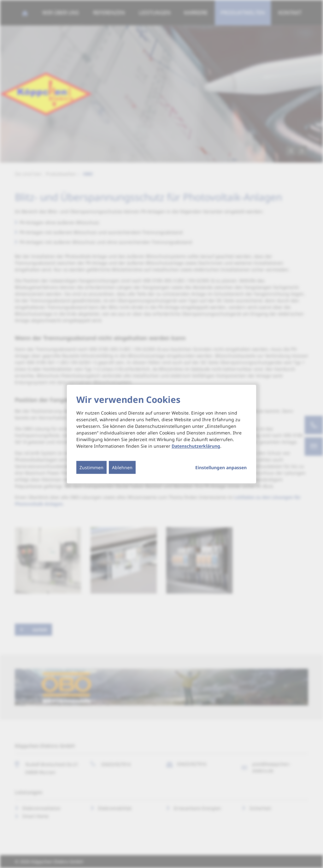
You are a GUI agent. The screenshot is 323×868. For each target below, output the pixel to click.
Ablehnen (122, 467)
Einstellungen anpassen (221, 468)
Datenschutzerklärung (196, 446)
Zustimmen (91, 467)
